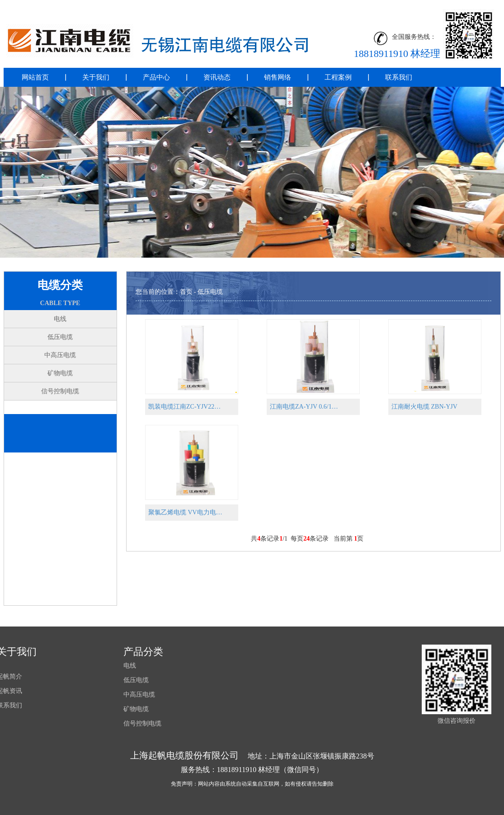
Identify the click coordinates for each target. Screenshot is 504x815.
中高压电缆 (60, 355)
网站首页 (35, 77)
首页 (186, 292)
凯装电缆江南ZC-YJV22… (184, 407)
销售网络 (278, 77)
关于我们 (96, 77)
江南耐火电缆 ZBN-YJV (424, 407)
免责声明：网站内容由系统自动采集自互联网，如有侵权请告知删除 (252, 784)
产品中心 (156, 77)
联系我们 (399, 77)
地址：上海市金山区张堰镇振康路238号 (311, 756)
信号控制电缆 (60, 391)
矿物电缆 (60, 373)
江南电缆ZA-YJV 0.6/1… (304, 407)
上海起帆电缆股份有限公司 (184, 755)
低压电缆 (60, 337)
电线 (60, 319)
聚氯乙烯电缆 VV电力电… (185, 512)
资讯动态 (217, 77)
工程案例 (338, 77)
